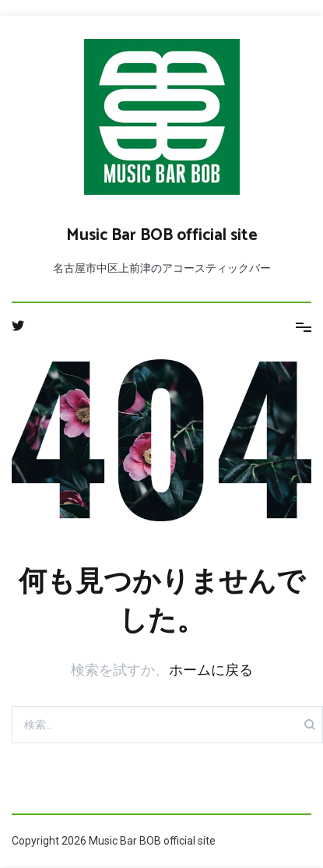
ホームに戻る (211, 670)
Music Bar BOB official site (162, 235)
